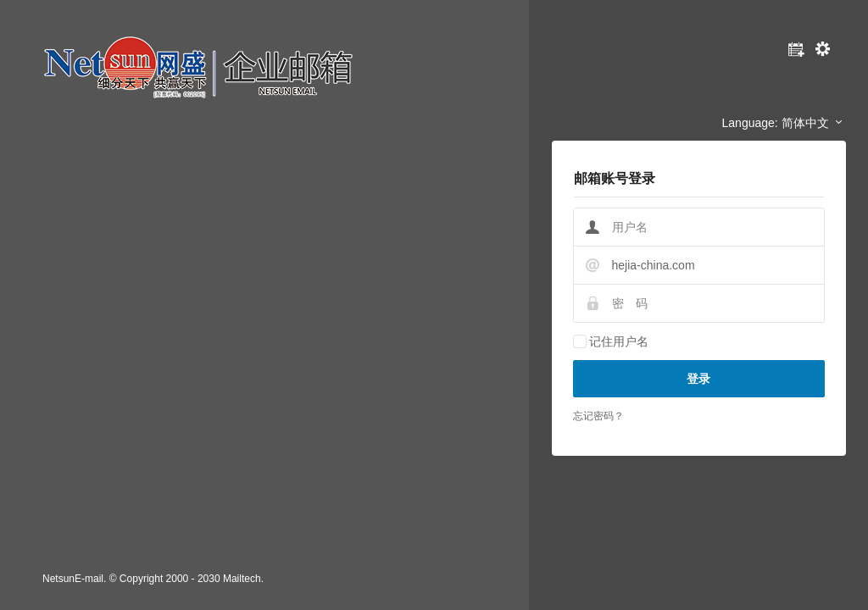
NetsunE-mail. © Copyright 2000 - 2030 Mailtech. (153, 579)
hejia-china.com (654, 265)
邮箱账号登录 (615, 178)
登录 (698, 379)
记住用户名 (619, 341)
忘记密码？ (598, 416)
